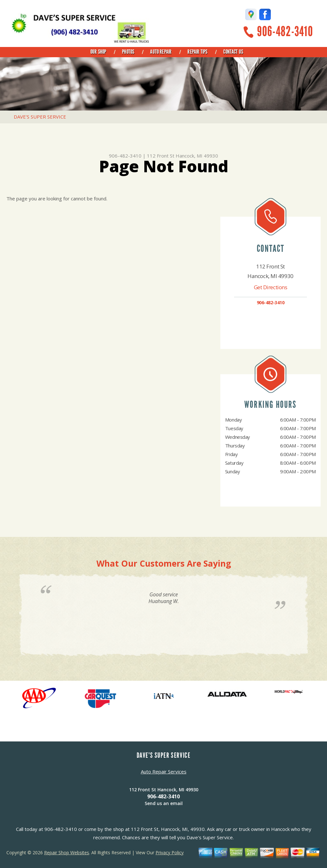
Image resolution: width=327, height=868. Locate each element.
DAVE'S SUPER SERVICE (40, 117)
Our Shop (98, 52)
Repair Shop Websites (67, 852)
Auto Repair (161, 52)
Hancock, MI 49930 (197, 156)
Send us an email (164, 803)
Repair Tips (197, 52)
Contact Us (233, 52)
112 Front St (161, 156)
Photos (128, 52)
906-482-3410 (285, 31)
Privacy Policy (170, 852)
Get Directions (271, 287)
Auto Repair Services (164, 771)
